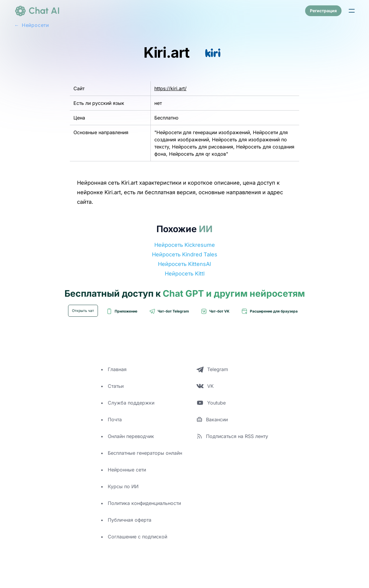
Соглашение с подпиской (137, 537)
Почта (115, 419)
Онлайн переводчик (131, 436)
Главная (117, 369)
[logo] (37, 11)
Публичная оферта (130, 520)
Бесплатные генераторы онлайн (145, 453)
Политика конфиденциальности (144, 503)
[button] (352, 11)
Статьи (116, 386)
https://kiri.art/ (170, 88)
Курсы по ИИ (123, 486)
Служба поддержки (131, 403)
